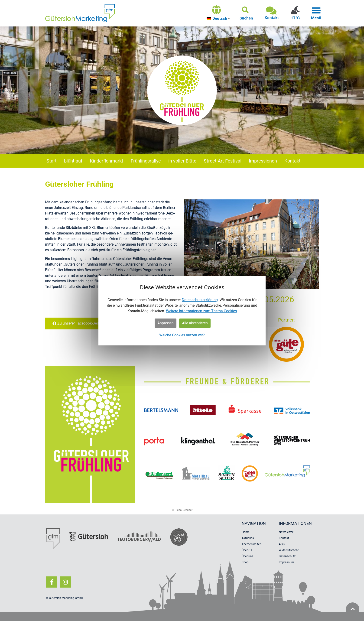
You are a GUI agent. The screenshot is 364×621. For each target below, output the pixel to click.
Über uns (247, 556)
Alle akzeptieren (195, 323)
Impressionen (263, 161)
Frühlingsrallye (146, 161)
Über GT (247, 550)
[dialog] (182, 311)
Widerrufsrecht (289, 550)
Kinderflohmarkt (107, 161)
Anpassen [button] (166, 323)
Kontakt (292, 161)
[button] (246, 13)
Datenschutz (287, 556)
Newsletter (286, 532)
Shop (245, 562)
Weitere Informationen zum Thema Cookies (201, 311)
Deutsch (217, 18)
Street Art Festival (223, 161)
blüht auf (73, 161)
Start (52, 161)
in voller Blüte (182, 161)
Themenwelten (252, 544)
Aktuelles (248, 538)
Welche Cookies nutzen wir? (182, 335)
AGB (282, 544)
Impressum (286, 562)
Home (246, 532)
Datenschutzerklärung (200, 300)
